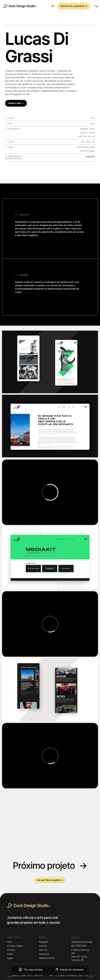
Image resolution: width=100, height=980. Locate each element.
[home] (19, 6)
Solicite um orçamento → (74, 6)
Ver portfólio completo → (50, 880)
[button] (53, 6)
